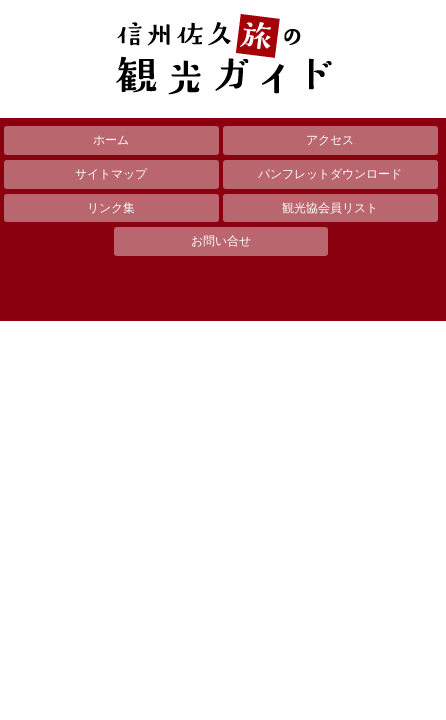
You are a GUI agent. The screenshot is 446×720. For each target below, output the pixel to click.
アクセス (330, 140)
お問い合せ (221, 241)
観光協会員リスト (330, 208)
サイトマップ (111, 174)
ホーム (111, 140)
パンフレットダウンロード (330, 174)
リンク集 (111, 208)
